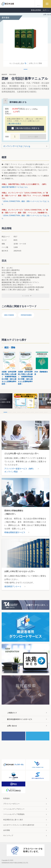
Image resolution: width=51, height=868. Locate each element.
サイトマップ (8, 836)
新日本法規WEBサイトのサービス (20, 719)
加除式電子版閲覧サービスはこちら (15, 187)
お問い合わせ (12, 726)
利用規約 (7, 798)
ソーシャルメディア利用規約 (14, 814)
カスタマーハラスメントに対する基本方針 (19, 825)
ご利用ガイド (12, 713)
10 (46, 412)
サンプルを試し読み (17, 63)
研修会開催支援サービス (15, 532)
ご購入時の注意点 (14, 124)
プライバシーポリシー (11, 804)
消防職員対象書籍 (26, 315)
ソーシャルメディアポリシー (14, 809)
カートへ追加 (33, 137)
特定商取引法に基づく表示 (13, 820)
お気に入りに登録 (35, 63)
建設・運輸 (10, 347)
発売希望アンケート (13, 586)
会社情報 (7, 830)
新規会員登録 (36, 10)
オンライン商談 (11, 472)
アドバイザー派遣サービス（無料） (20, 469)
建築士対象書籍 (9, 315)
